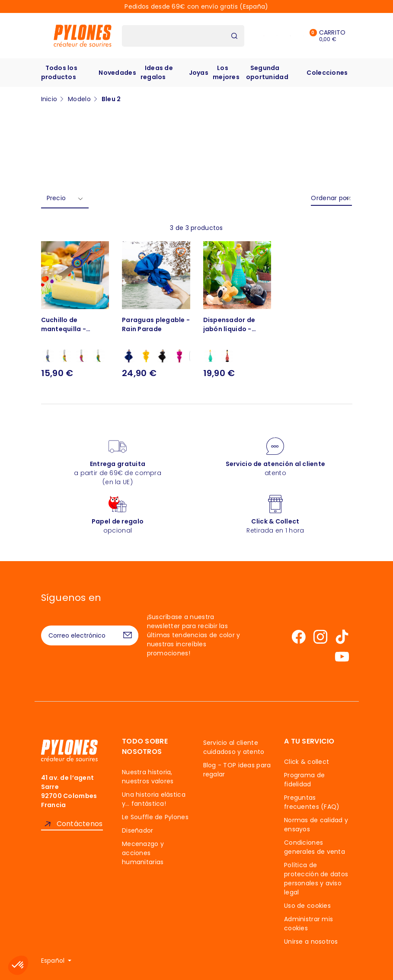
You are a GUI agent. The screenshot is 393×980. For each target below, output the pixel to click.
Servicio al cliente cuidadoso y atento (234, 747)
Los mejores (226, 72)
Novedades (117, 73)
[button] (18, 965)
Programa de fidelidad (304, 780)
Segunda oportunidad (267, 72)
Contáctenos (80, 824)
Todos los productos (59, 72)
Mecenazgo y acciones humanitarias (143, 853)
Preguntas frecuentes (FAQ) (312, 802)
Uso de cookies (307, 906)
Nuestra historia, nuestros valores (148, 777)
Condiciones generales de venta (315, 847)
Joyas (199, 73)
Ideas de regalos (157, 72)
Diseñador (138, 830)
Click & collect (307, 762)
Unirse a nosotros (311, 942)
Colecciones (327, 73)
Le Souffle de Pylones (155, 817)
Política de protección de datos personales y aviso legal (316, 879)
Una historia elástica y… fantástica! (154, 799)
